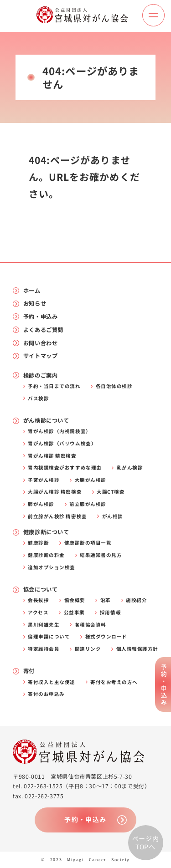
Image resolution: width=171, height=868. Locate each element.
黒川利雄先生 (44, 625)
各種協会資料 (91, 625)
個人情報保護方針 (137, 649)
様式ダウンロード (106, 637)
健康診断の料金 (46, 555)
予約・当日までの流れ (54, 386)
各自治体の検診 (114, 386)
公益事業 (74, 613)
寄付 (29, 671)
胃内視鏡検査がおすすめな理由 (65, 468)
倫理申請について (49, 637)
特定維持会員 (44, 649)
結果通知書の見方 (101, 555)
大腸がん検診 (91, 480)
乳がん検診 (130, 468)
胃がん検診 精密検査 (52, 456)
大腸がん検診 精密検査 (55, 492)
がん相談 (113, 517)
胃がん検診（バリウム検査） (62, 444)
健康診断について (46, 532)
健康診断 (38, 543)
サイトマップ (41, 356)
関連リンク (88, 649)
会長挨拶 (38, 600)
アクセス (38, 613)
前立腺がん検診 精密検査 (57, 517)
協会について (41, 590)
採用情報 (110, 613)
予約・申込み (41, 317)
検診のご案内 (41, 375)
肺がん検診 (41, 504)
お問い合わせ (41, 343)
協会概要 (75, 600)
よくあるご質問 (43, 330)
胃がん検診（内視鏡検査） (59, 431)
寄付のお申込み (46, 694)
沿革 (106, 600)
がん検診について (46, 421)
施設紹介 (136, 600)
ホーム (32, 291)
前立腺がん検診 (88, 504)
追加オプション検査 (52, 568)
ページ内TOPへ (146, 842)
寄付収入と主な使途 (52, 682)
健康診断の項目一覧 (88, 543)
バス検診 (38, 399)
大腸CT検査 (111, 492)
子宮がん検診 (44, 480)
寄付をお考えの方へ (114, 682)
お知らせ (35, 304)
